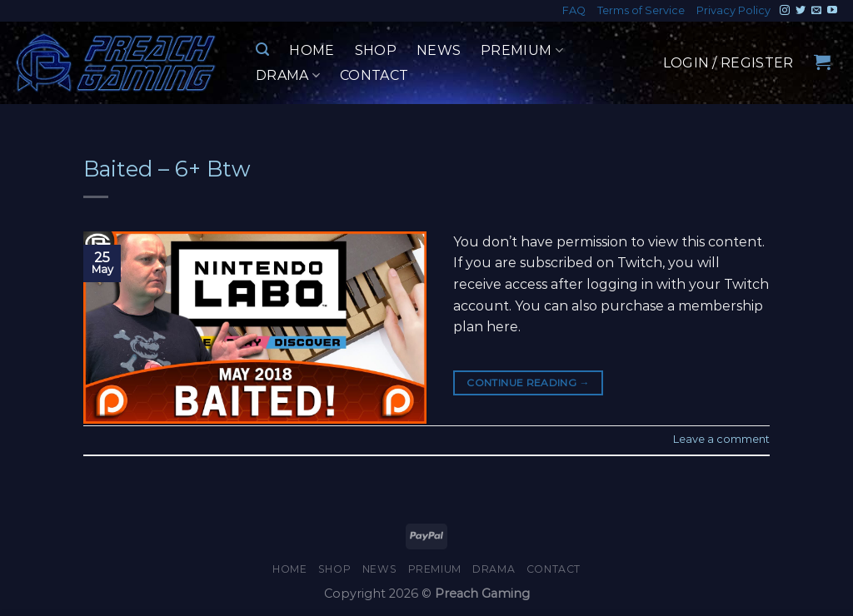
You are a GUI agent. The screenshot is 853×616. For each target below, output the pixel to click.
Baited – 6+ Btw (167, 169)
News (439, 50)
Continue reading (528, 383)
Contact (374, 75)
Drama (288, 76)
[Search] (262, 50)
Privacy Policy (733, 10)
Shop (376, 50)
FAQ (574, 10)
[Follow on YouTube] (832, 11)
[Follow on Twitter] (801, 11)
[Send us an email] (816, 11)
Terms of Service (641, 10)
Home (312, 50)
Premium (522, 51)
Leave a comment (721, 439)
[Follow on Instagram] (785, 11)
